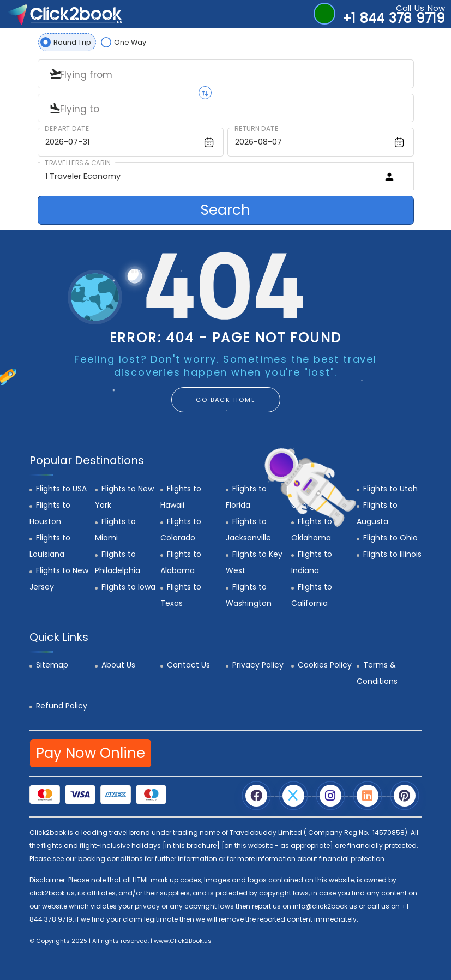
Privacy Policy (258, 665)
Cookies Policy (325, 665)
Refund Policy (62, 706)
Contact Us (188, 665)
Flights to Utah (390, 489)
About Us (118, 665)
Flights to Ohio (390, 538)
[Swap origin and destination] (205, 93)
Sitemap (52, 665)
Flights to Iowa (128, 587)
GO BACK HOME (226, 400)
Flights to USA (61, 489)
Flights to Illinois (392, 554)
